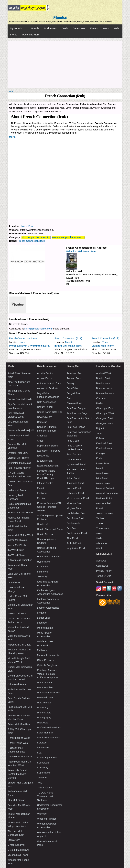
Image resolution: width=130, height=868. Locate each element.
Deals (65, 28)
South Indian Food (77, 533)
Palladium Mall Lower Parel (81, 251)
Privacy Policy (104, 571)
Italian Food (73, 478)
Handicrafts (43, 524)
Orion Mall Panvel (17, 684)
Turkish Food (74, 543)
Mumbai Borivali (105, 488)
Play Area (42, 723)
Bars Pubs (72, 388)
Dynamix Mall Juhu (18, 453)
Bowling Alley (44, 417)
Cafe (69, 398)
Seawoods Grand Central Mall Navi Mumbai (17, 774)
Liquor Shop (44, 618)
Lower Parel (28, 226)
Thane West (103, 528)
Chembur (101, 398)
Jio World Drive (16, 550)
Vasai (99, 533)
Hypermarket (44, 562)
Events (94, 28)
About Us (101, 561)
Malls (116, 28)
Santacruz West (105, 513)
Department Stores (47, 446)
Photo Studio (44, 713)
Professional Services (49, 727)
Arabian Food (74, 378)
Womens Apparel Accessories (68, 237)
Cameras (42, 422)
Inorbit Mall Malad (17, 540)
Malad (69, 342)
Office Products (45, 660)
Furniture (42, 498)
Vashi (99, 538)
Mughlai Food (74, 508)
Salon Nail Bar (45, 733)
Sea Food (72, 528)
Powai (100, 508)
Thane (106, 342)
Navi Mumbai (103, 503)
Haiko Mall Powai (17, 490)
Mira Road (102, 478)
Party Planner (45, 683)
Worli (99, 548)
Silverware (43, 747)
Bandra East (103, 378)
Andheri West (104, 373)
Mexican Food (74, 503)
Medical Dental (45, 628)
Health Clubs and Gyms (50, 529)
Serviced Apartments (48, 737)
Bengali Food (74, 393)
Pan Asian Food (75, 518)
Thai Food (72, 538)
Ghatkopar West (105, 413)
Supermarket (44, 773)
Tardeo (100, 518)
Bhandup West (104, 388)
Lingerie (41, 613)
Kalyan (100, 438)
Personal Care (45, 697)
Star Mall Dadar (16, 800)
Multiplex (42, 650)
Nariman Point (104, 498)
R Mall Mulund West (19, 738)
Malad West (103, 473)
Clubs (40, 441)
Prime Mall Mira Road (19, 724)
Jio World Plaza (16, 555)
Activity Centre (45, 373)
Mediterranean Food (78, 498)
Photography (44, 717)
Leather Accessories (48, 608)
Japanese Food (75, 483)
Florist (40, 488)
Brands (35, 28)
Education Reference (49, 451)
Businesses (50, 28)
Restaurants (73, 523)
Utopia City (14, 840)
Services (42, 743)
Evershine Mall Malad (19, 463)
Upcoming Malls (31, 35)
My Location (17, 28)
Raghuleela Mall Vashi (20, 757)
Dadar (100, 403)
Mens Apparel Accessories (36, 237)
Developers (79, 28)
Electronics (43, 456)
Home (11, 91)
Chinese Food (74, 403)
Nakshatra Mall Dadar (19, 645)
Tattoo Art (42, 778)
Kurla (23, 342)
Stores (14, 35)
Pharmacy (43, 707)
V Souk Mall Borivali (18, 850)
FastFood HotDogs (77, 413)
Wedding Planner (47, 819)
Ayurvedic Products (48, 388)
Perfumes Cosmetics (48, 693)
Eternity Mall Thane (18, 458)
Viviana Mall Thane (103, 346)
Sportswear (43, 763)
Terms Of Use (104, 576)
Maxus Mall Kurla (17, 613)
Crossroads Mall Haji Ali (21, 430)
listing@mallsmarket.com (38, 329)
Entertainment (45, 461)
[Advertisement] (65, 64)
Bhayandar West (105, 393)
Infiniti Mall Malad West (68, 346)
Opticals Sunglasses (48, 665)
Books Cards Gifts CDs (50, 412)
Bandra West (103, 383)
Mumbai (60, 17)
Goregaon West (105, 423)
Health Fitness (45, 534)
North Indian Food (76, 513)
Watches (42, 814)
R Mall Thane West (18, 743)
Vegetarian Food (76, 548)
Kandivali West (104, 448)
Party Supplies (45, 687)
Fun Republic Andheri (19, 468)
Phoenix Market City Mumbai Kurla (29, 346)
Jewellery (42, 577)
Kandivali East (104, 443)
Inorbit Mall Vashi (17, 545)
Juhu (99, 433)
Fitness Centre (45, 483)
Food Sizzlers (74, 454)
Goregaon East (104, 418)
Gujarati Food (74, 459)
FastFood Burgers (76, 408)
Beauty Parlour (45, 407)
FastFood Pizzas (76, 427)
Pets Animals (44, 703)
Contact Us (102, 566)
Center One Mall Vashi (20, 399)
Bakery (70, 383)
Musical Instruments (48, 655)
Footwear (42, 493)
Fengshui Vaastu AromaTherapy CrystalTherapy (46, 474)
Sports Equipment (47, 757)
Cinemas (42, 436)
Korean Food (74, 488)
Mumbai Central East (108, 493)
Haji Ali (100, 428)
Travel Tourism (45, 788)
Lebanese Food (75, 493)
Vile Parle (101, 543)
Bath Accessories (47, 402)
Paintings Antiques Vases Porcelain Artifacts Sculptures (48, 674)
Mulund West (103, 483)
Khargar (101, 453)
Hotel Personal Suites (49, 556)
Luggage (42, 623)
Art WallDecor (45, 378)
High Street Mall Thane (20, 513)
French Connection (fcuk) (32, 241)
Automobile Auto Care (49, 383)
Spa (39, 753)
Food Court (73, 441)
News (106, 28)
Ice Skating (43, 566)
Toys (40, 783)
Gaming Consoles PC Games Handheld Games (49, 507)
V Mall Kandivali (16, 845)
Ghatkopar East (105, 408)
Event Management (48, 466)
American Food (75, 373)
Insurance (43, 572)
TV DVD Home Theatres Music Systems (46, 796)
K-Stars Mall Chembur (20, 560)
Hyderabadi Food (76, 464)
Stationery (43, 767)
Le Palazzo (14, 582)
